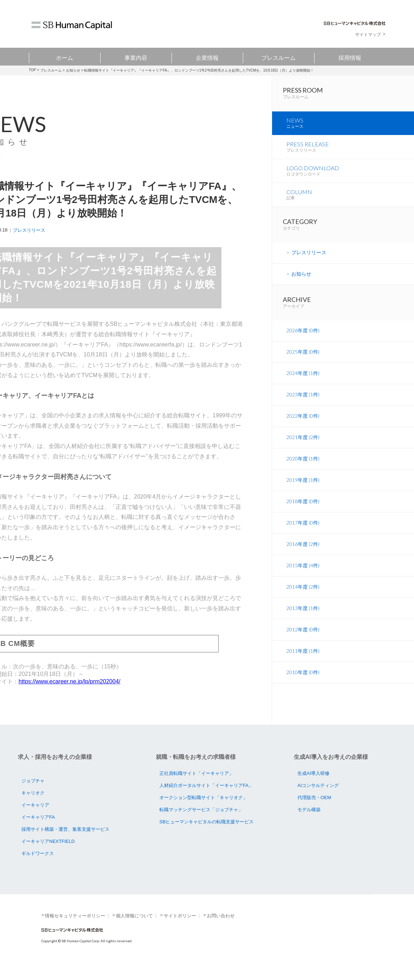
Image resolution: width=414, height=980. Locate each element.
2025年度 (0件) (303, 380)
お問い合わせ (221, 931)
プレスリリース (29, 230)
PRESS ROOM (348, 100)
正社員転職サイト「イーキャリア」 (196, 789)
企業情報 (207, 56)
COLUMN (350, 221)
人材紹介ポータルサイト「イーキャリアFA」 (206, 801)
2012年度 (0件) (303, 658)
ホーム (65, 56)
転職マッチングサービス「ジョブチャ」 (201, 825)
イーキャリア (35, 820)
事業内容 (136, 56)
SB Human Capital (72, 26)
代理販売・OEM (314, 813)
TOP (32, 70)
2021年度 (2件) (303, 465)
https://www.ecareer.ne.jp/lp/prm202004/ (70, 681)
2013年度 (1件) (303, 636)
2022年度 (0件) (303, 444)
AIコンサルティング (318, 801)
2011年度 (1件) (303, 679)
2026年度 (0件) (303, 358)
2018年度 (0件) (303, 529)
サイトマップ (368, 35)
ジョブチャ (33, 796)
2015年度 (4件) (303, 593)
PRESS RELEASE (350, 166)
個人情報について (134, 931)
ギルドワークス (38, 869)
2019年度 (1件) (303, 508)
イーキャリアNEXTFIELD (48, 857)
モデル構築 (309, 825)
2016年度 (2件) (303, 572)
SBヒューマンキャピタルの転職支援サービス (206, 837)
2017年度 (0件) (303, 551)
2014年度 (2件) (303, 615)
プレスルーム (278, 56)
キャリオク (33, 808)
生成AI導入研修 (313, 789)
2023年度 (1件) (303, 423)
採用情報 (350, 56)
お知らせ (73, 70)
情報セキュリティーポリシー (75, 931)
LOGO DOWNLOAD (350, 194)
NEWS (350, 139)
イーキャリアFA (38, 832)
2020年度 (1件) (303, 487)
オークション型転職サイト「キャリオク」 (203, 813)
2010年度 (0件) (303, 700)
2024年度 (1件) (303, 401)
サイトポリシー (180, 931)
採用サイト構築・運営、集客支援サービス (65, 845)
